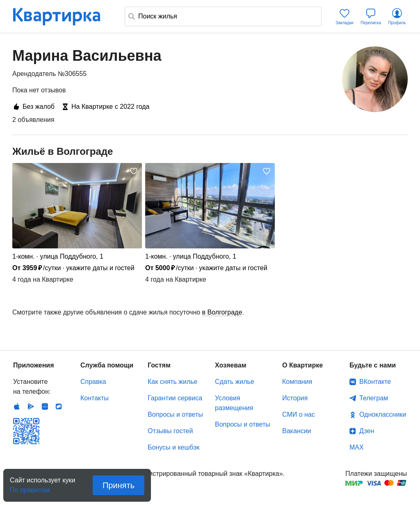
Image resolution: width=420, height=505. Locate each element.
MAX (357, 447)
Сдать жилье (235, 382)
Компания (297, 382)
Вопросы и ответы (175, 414)
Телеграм (374, 398)
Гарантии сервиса (175, 398)
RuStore (59, 406)
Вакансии (297, 431)
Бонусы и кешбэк (173, 447)
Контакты (95, 398)
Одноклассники (383, 414)
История (295, 398)
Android (31, 406)
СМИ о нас (299, 414)
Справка (93, 382)
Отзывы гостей (170, 431)
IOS (17, 406)
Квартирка (62, 16)
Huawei (45, 406)
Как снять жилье (172, 382)
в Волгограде (222, 312)
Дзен (367, 431)
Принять (119, 485)
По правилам (30, 488)
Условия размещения (234, 403)
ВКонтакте (375, 382)
